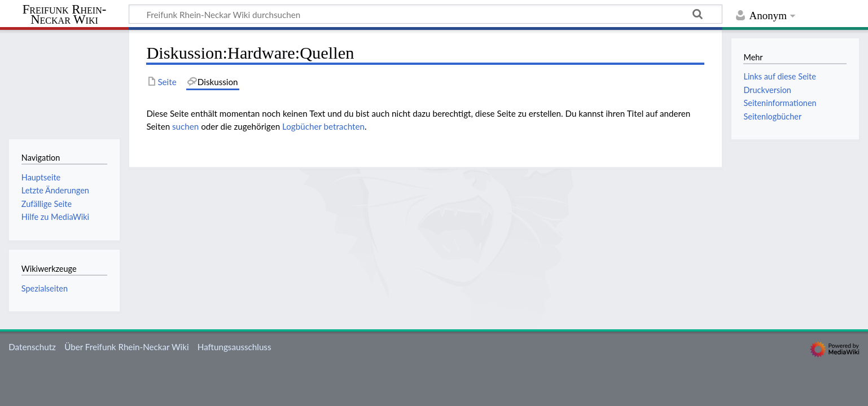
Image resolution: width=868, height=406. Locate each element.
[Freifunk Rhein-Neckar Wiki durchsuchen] (426, 14)
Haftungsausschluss (234, 347)
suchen (185, 126)
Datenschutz (32, 347)
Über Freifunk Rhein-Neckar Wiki (126, 347)
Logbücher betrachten (323, 126)
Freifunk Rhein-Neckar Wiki (65, 15)
